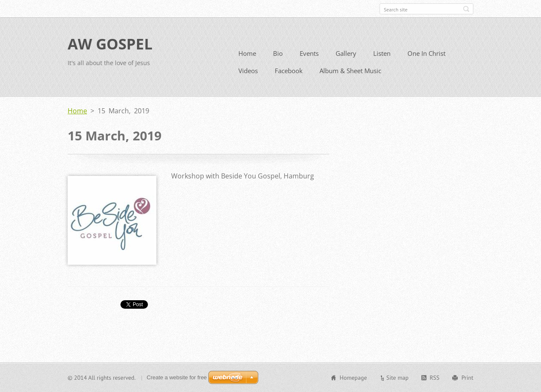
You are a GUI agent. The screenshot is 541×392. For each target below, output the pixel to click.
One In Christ (426, 53)
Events (309, 53)
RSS (435, 378)
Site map (398, 378)
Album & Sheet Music (350, 71)
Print (467, 378)
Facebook (289, 71)
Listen (382, 53)
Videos (248, 71)
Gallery (346, 53)
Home (247, 53)
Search (466, 9)
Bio (278, 53)
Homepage (353, 378)
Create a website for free (177, 377)
